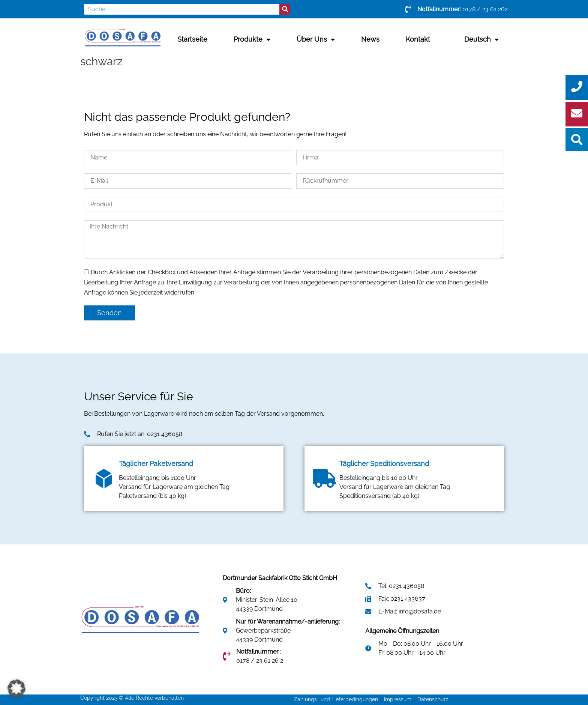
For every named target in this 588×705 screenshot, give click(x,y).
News (370, 39)
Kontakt (418, 39)
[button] (16, 688)
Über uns (316, 39)
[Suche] (285, 9)
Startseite (192, 39)
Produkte (252, 39)
